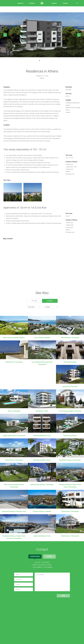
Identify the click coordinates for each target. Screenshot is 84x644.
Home (42, 3)
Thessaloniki (35, 556)
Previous (6, 35)
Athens (50, 556)
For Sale (34, 301)
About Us (20, 3)
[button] (33, 307)
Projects (53, 3)
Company (31, 3)
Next (79, 35)
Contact (64, 3)
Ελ (77, 3)
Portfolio (50, 301)
